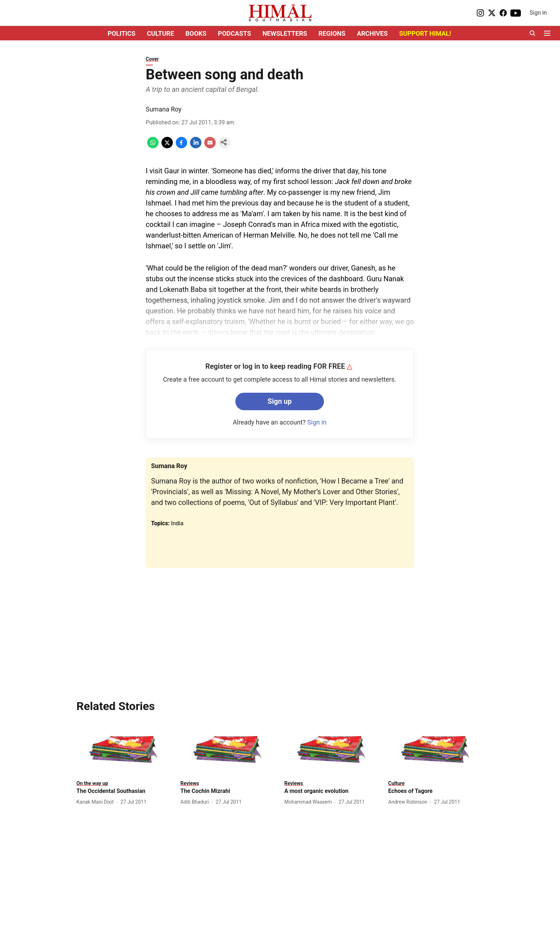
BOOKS (196, 33)
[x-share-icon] (167, 146)
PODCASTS (234, 33)
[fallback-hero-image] (124, 749)
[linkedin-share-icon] (196, 146)
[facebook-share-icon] (181, 146)
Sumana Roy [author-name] (164, 109)
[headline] (124, 791)
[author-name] (96, 802)
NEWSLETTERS (285, 33)
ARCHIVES (372, 33)
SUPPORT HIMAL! (425, 33)
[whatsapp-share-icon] (153, 146)
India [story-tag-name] (177, 523)
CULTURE (160, 33)
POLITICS (121, 33)
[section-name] (92, 783)
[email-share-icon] (210, 146)
